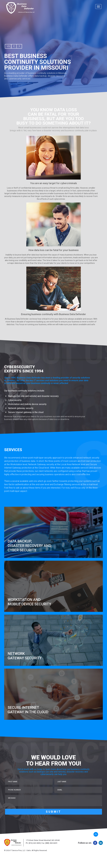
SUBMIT (53, 812)
